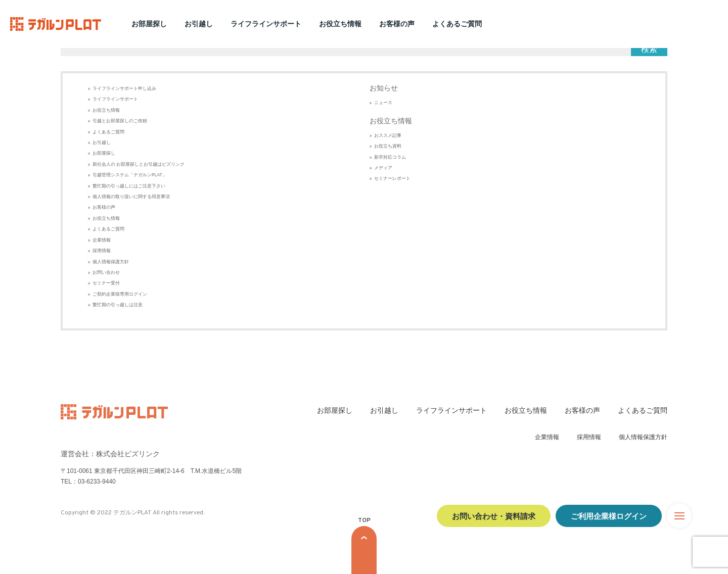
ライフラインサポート (266, 24)
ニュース (383, 103)
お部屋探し (149, 24)
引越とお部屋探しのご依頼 (120, 121)
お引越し (199, 24)
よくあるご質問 (457, 24)
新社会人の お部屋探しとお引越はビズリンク (139, 164)
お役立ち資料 (388, 146)
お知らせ (384, 88)
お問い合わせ (106, 272)
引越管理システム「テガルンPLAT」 (130, 175)
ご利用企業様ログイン (609, 516)
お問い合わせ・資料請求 (494, 516)
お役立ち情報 (340, 24)
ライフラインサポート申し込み (124, 88)
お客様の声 (397, 24)
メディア (383, 168)
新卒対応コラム (390, 157)
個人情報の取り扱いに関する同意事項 (131, 197)
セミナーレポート (392, 178)
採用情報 (102, 251)
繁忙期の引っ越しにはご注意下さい (129, 186)
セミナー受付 (106, 283)
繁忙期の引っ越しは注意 (118, 305)
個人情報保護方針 (111, 262)
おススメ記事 (388, 135)
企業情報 (102, 240)
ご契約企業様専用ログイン (120, 294)
